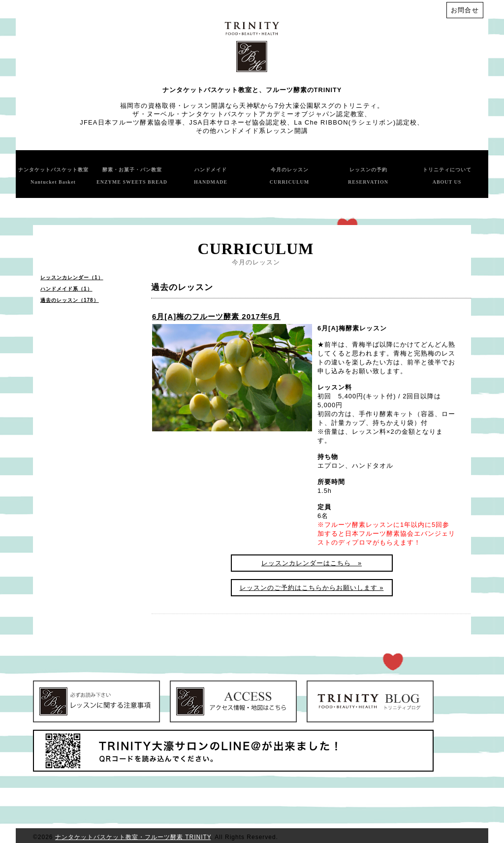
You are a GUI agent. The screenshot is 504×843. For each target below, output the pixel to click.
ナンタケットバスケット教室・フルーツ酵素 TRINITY (133, 837)
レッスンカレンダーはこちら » (312, 563)
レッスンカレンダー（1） (72, 277)
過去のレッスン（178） (70, 300)
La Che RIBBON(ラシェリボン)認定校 (355, 122)
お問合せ (465, 10)
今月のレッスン (290, 176)
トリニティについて (447, 176)
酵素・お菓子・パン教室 (132, 176)
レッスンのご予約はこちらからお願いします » (312, 588)
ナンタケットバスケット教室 (53, 176)
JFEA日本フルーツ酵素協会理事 (131, 122)
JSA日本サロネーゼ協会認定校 (238, 122)
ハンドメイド (211, 176)
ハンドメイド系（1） (66, 289)
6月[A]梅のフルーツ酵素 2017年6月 (216, 316)
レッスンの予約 (368, 176)
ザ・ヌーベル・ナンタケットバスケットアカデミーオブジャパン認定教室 (248, 114)
